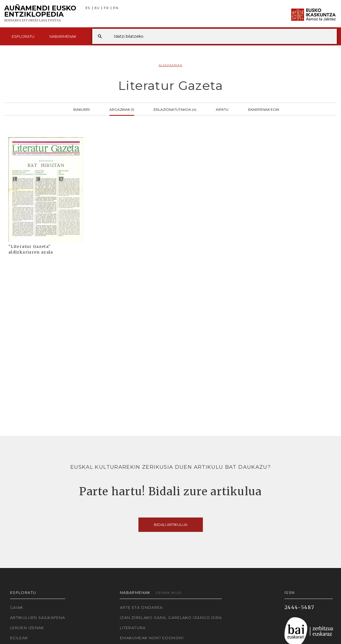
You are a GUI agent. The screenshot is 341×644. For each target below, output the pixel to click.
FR (106, 8)
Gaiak (17, 607)
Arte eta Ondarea (141, 607)
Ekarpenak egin (264, 109)
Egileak (19, 638)
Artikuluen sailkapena (38, 618)
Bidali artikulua (171, 525)
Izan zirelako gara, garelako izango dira (171, 618)
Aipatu (222, 109)
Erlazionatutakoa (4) (175, 109)
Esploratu (23, 36)
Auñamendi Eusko (40, 14)
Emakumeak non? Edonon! (152, 638)
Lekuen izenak (27, 628)
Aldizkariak (170, 65)
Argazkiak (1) (122, 109)
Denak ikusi (169, 593)
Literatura (133, 628)
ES (88, 8)
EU (97, 8)
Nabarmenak (63, 36)
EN (116, 8)
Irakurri (81, 109)
